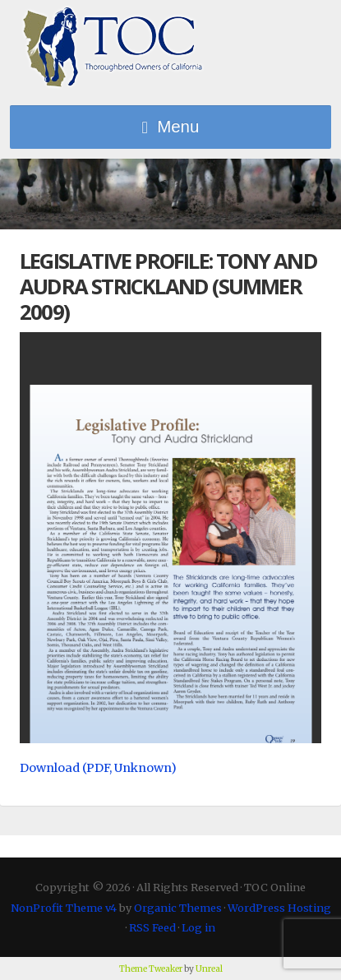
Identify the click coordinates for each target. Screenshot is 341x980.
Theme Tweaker (151, 969)
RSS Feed (152, 927)
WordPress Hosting (279, 908)
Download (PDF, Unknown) (98, 768)
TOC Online (113, 47)
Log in (198, 927)
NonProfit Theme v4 (64, 908)
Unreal (209, 969)
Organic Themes (178, 908)
